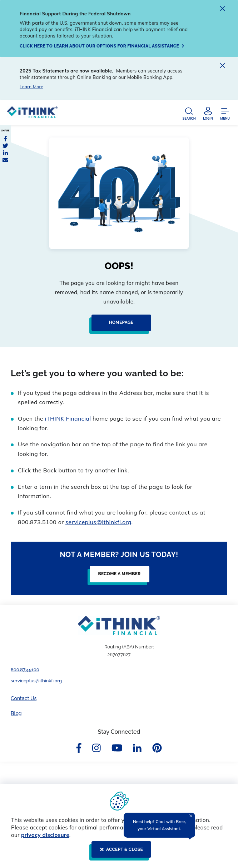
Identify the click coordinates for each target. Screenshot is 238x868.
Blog (16, 713)
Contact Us (24, 698)
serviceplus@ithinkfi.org (98, 522)
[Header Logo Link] (32, 114)
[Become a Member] (117, 577)
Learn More (31, 87)
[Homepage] (119, 326)
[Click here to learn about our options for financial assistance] (102, 46)
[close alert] (222, 9)
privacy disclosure (45, 835)
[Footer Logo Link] (119, 626)
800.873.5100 (25, 670)
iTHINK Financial (68, 418)
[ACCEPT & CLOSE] (119, 852)
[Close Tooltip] (191, 816)
